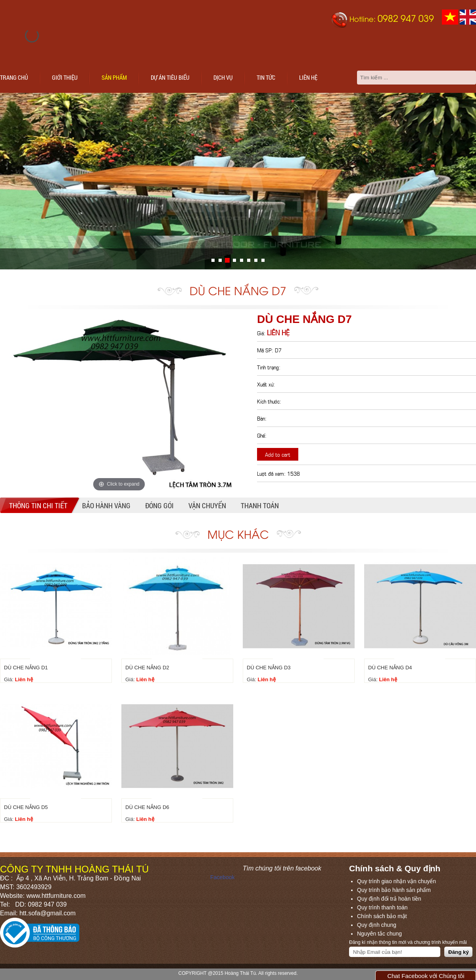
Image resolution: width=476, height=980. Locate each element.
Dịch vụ (223, 77)
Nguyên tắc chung (379, 934)
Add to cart (278, 454)
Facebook (222, 877)
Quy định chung (377, 925)
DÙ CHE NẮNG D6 (147, 807)
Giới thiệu (65, 77)
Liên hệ (308, 77)
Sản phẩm (114, 77)
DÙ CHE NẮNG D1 (26, 668)
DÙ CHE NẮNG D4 (390, 668)
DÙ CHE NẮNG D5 (26, 807)
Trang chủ (14, 77)
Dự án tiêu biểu (170, 77)
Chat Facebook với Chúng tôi (426, 976)
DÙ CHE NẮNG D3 (269, 668)
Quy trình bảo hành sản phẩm (394, 890)
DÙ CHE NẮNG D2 (147, 668)
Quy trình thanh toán (382, 907)
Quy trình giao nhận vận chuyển (396, 881)
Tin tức (266, 77)
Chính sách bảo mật (382, 916)
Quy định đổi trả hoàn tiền (389, 899)
